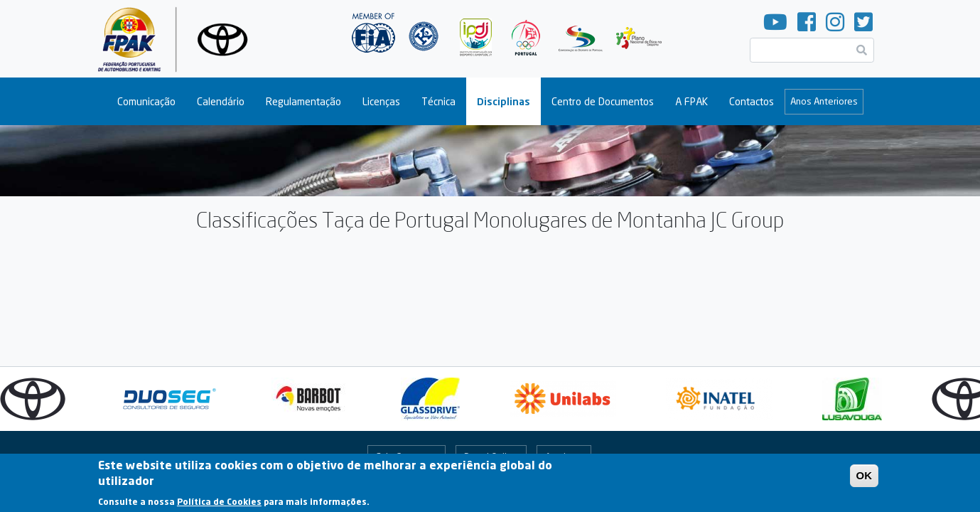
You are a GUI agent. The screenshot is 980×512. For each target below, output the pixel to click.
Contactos (752, 101)
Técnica (438, 101)
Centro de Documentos (603, 101)
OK (865, 478)
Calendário (221, 101)
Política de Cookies (219, 504)
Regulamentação (303, 101)
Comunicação (146, 101)
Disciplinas (504, 101)
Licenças (381, 101)
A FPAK (691, 101)
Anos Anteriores (824, 101)
